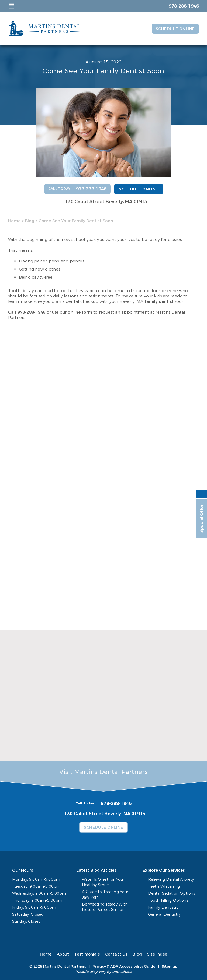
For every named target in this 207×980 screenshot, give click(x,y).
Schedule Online (175, 29)
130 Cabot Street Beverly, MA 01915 (106, 202)
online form (80, 312)
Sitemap (170, 966)
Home (14, 221)
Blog (30, 221)
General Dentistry (164, 915)
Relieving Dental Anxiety (171, 880)
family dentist (159, 301)
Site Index (157, 954)
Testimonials (87, 954)
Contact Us (116, 954)
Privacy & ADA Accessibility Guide (124, 966)
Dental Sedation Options (171, 894)
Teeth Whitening (164, 887)
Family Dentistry (163, 908)
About (63, 954)
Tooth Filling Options (168, 901)
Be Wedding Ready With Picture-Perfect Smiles (105, 907)
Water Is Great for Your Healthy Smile (103, 882)
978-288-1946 (32, 312)
